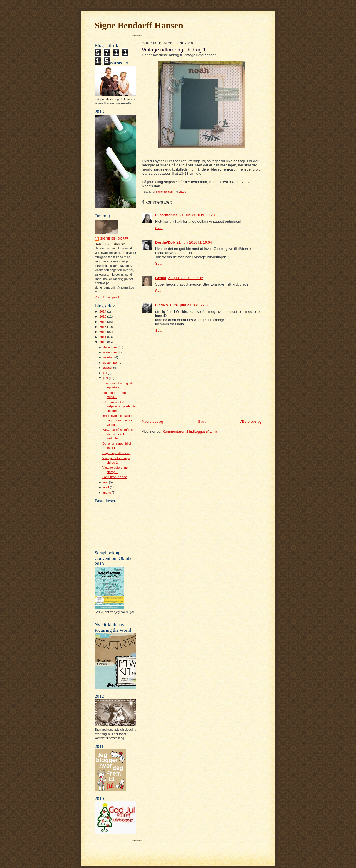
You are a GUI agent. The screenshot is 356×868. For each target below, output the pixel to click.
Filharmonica (166, 215)
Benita (161, 278)
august (108, 368)
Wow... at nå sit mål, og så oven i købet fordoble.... (118, 434)
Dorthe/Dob (165, 242)
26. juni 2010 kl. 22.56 (192, 305)
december (111, 347)
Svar (159, 228)
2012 (103, 332)
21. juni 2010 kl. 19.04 (194, 242)
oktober (109, 357)
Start (202, 421)
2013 (103, 327)
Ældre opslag (251, 421)
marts (107, 493)
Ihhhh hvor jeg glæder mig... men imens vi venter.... (118, 420)
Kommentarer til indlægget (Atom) (190, 431)
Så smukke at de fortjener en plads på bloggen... (119, 406)
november (111, 352)
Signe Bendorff (114, 239)
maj (106, 482)
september (111, 363)
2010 (103, 342)
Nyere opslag (153, 421)
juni (106, 378)
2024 (103, 311)
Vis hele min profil (107, 297)
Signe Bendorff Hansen (139, 25)
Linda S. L (164, 305)
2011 (103, 337)
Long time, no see (115, 477)
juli (106, 373)
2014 (103, 322)
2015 (103, 316)
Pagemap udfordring (116, 453)
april (107, 487)
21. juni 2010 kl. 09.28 (197, 215)
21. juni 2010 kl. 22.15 (186, 278)
